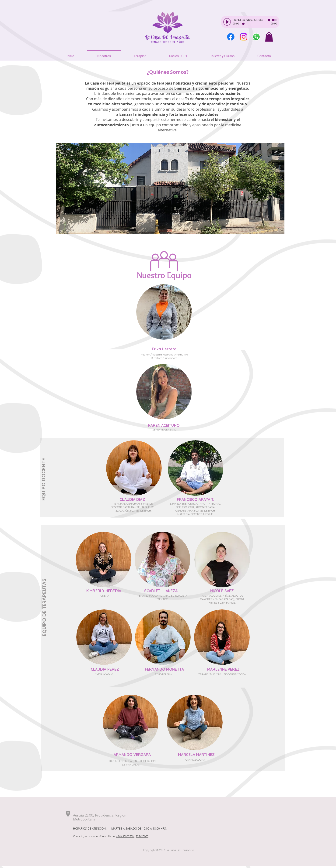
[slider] (275, 20)
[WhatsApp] (256, 37)
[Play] (227, 22)
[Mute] (269, 20)
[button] (269, 37)
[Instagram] (244, 37)
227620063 (142, 836)
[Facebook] (231, 37)
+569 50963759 (125, 836)
